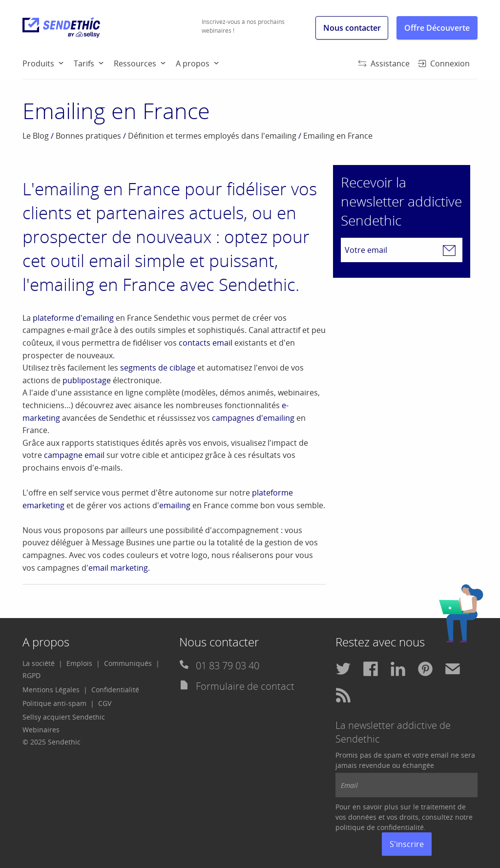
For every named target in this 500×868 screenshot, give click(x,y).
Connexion (444, 63)
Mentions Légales (51, 690)
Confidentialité (115, 690)
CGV (105, 703)
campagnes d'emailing (253, 418)
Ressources (135, 63)
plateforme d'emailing (73, 318)
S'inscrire (407, 844)
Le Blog (36, 136)
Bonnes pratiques (88, 136)
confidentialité (400, 827)
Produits (38, 63)
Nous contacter (352, 28)
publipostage (87, 380)
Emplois (79, 663)
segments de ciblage (158, 368)
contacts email (206, 343)
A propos (193, 63)
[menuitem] (48, 63)
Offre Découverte (437, 28)
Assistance (384, 63)
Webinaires (41, 730)
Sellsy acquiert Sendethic (64, 717)
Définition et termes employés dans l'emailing (212, 136)
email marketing (118, 568)
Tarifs (84, 63)
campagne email (74, 455)
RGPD (31, 675)
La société (39, 663)
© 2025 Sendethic (52, 742)
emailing (175, 505)
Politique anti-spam (54, 703)
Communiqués (128, 663)
